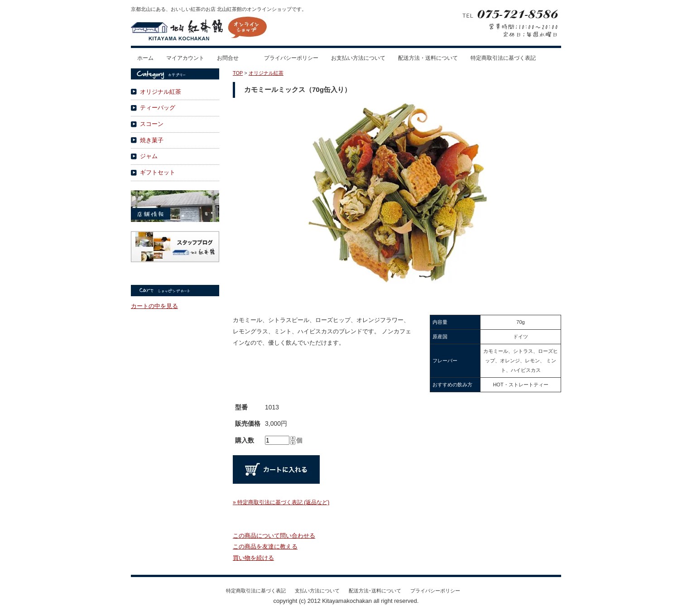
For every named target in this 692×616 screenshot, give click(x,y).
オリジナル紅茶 (161, 92)
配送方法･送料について (375, 591)
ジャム (149, 156)
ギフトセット (158, 172)
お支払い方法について (358, 58)
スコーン (152, 124)
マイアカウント (185, 58)
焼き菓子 (152, 140)
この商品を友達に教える (265, 546)
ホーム (145, 58)
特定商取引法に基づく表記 (503, 58)
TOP (238, 73)
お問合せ (228, 58)
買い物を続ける (253, 558)
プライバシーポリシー (291, 58)
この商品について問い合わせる (274, 536)
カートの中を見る (154, 306)
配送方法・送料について (428, 58)
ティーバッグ (158, 108)
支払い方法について (317, 591)
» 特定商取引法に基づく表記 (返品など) (281, 502)
